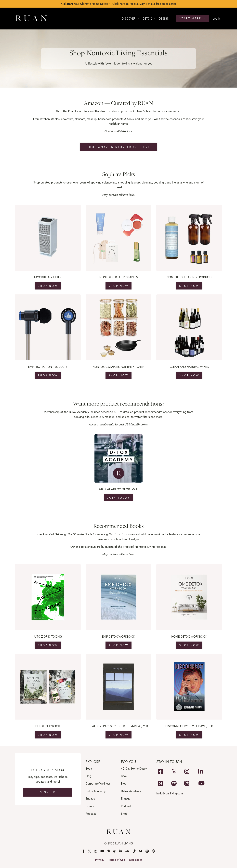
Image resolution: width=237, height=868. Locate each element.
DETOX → (149, 19)
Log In (217, 19)
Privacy (100, 860)
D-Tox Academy (96, 791)
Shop (124, 814)
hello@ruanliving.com (170, 793)
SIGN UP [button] (48, 792)
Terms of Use (117, 860)
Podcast (91, 814)
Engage (90, 798)
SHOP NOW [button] (48, 286)
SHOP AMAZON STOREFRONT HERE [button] (119, 147)
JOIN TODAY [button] (118, 498)
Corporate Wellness (98, 783)
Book (89, 768)
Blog (88, 776)
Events (90, 806)
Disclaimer (136, 860)
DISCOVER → (130, 19)
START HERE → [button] (193, 18)
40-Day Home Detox (134, 768)
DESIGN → (166, 19)
